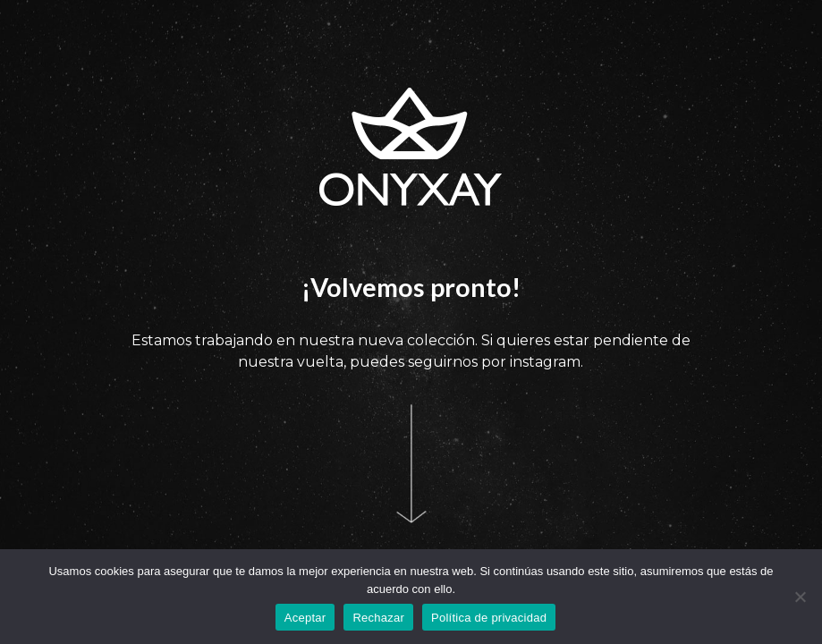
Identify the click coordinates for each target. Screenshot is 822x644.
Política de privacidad (489, 618)
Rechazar (378, 618)
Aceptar (305, 618)
